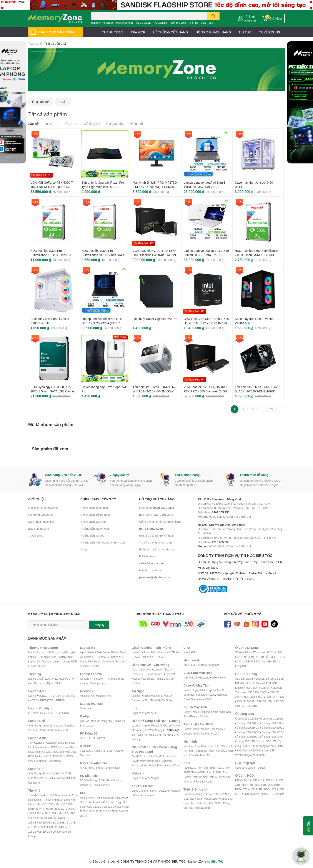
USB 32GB (108, 807)
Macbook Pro (104, 696)
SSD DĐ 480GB (254, 697)
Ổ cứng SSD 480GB (273, 728)
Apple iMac (114, 768)
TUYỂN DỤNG (270, 32)
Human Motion (140, 765)
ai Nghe (168, 700)
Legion (105, 683)
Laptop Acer (49, 657)
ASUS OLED (144, 23)
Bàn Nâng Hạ (139, 735)
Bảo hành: (156, 515)
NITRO (33, 700)
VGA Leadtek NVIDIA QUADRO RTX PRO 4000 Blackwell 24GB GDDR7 (205, 391)
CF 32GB (48, 827)
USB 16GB (93, 807)
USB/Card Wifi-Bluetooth (219, 799)
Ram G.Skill (216, 777)
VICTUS (67, 773)
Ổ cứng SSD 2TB (245, 741)
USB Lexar (121, 798)
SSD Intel (277, 746)
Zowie (136, 657)
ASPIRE (59, 696)
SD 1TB (71, 823)
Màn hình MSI (202, 755)
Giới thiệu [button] (37, 499)
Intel (186, 652)
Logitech (137, 652)
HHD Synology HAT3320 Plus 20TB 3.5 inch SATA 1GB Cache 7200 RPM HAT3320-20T (52, 391)
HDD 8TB (273, 785)
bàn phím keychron (102, 23)
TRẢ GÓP (138, 32)
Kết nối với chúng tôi (243, 614)
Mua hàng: (156, 508)
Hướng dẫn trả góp (92, 535)
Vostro (32, 730)
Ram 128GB (214, 772)
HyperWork (148, 730)
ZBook (50, 778)
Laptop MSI (47, 652)
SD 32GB (46, 818)
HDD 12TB (256, 789)
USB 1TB (85, 816)
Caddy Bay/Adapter (194, 794)
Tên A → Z (52, 124)
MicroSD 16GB (45, 804)
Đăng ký (99, 625)
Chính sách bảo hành (94, 522)
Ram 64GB (198, 772)
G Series (42, 730)
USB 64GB (122, 807)
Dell (144, 657)
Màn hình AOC (217, 751)
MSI (111, 751)
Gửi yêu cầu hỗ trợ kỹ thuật (156, 535)
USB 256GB (104, 811)
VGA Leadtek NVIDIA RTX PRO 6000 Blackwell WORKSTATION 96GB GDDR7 (154, 255)
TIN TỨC (245, 32)
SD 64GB (59, 818)
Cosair (187, 690)
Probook (60, 778)
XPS (65, 730)
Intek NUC (86, 751)
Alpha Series (87, 652)
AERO (55, 713)
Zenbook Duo (55, 743)
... (262, 409)
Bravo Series (119, 652)
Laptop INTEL (70, 661)
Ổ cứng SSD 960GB (248, 737)
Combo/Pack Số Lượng (108, 802)
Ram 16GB (216, 768)
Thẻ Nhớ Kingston (53, 800)
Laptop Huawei (38, 666)
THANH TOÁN (112, 32)
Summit (84, 666)
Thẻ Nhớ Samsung (61, 795)
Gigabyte (214, 665)
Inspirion (70, 726)
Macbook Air (87, 696)
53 (271, 409)
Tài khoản (251, 17)
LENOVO (99, 738)
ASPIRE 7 (72, 696)
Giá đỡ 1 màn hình (142, 756)
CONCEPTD (45, 696)
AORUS (65, 713)
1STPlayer (189, 695)
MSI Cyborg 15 (125, 23)
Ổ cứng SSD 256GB (248, 728)
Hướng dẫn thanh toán (95, 529)
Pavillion (55, 773)
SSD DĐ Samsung (266, 679)
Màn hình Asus (192, 746)
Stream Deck (157, 791)
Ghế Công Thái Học (160, 735)
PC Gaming (160, 23)
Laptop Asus (65, 657)
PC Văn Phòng (88, 780)
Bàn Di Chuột (156, 657)
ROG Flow (59, 756)
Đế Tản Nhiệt (117, 721)
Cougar (160, 730)
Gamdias (197, 699)
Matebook (86, 708)
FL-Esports (148, 674)
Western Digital (244, 652)
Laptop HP (34, 657)
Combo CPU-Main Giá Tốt (95, 785)
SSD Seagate (260, 750)
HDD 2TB (270, 780)
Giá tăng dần (92, 124)
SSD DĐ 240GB (258, 692)
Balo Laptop (87, 726)
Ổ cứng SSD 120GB (247, 719)
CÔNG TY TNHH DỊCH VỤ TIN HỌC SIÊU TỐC (241, 568)
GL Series (99, 657)
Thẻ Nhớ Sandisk (38, 795)
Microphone (173, 791)
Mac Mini (85, 755)
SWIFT (32, 696)
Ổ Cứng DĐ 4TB (267, 661)
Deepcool (211, 690)
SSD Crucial (243, 750)
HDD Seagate (276, 794)
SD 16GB (34, 818)
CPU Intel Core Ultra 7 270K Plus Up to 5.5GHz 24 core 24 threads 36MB (206, 323)
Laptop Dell (35, 661)
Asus (212, 695)
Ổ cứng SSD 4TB (267, 741)
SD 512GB (59, 823)
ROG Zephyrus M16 (40, 756)
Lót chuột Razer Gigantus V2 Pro (155, 319)
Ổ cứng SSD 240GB (248, 723)
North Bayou (157, 765)
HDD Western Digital (255, 794)
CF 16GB (35, 827)
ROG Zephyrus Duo (64, 752)
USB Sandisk (87, 798)
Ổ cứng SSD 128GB (272, 719)
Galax (187, 699)
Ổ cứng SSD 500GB (248, 732)
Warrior (136, 726)
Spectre (40, 778)
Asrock (119, 751)
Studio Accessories (144, 795)
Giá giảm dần (115, 124)
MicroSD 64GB (37, 809)
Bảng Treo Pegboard (160, 761)
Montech (222, 695)
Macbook (33, 652)
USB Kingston (105, 798)
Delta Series (103, 652)
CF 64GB (60, 827)
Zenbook (40, 743)
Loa (211, 23)
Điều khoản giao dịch (41, 522)
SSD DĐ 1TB (264, 701)
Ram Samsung (204, 782)
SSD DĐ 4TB (249, 706)
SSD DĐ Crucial (244, 679)
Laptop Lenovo (51, 661)
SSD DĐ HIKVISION (259, 688)
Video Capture (140, 791)
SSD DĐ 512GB (275, 697)
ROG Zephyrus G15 (40, 752)
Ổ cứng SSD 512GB (273, 732)
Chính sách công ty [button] (98, 499)
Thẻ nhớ (193, 23)
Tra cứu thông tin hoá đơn (155, 542)
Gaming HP (35, 783)
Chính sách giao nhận (94, 508)
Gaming (47, 726)
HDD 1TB (257, 780)
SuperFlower (191, 716)
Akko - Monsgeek (142, 670)
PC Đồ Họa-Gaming (110, 780)
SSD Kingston (262, 746)
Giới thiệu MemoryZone (43, 508)
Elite (31, 778)
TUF (31, 743)
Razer (147, 652)
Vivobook (41, 761)
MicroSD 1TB (66, 813)
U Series (33, 713)
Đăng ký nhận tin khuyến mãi (54, 614)
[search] (213, 16)
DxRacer (166, 726)
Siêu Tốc (217, 861)
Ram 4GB (189, 768)
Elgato (156, 778)
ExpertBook (54, 761)
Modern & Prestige (113, 661)
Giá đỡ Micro (139, 761)
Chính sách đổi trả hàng (96, 515)
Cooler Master (201, 729)
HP (82, 738)
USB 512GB (120, 811)
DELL (89, 738)
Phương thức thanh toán (160, 614)
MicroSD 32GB (64, 804)
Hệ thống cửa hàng (40, 515)
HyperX (167, 652)
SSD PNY (260, 755)
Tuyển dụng (36, 535)
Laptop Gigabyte (65, 652)
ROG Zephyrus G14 (62, 747)
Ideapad (85, 679)
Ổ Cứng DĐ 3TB (246, 661)
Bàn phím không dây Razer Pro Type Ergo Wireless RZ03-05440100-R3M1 (103, 187)
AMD (193, 652)
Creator (95, 666)
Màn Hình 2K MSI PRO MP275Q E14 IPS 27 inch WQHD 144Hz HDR (155, 187)
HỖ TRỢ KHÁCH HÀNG (213, 32)
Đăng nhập (250, 21)
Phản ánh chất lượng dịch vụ (157, 549)
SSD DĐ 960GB (246, 701)
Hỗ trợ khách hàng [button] (157, 499)
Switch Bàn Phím (152, 679)
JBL (147, 700)
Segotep (202, 695)
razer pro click (178, 23)
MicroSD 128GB (57, 809)
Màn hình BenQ (198, 751)
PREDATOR (47, 700)
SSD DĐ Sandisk (256, 683)
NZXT (208, 699)
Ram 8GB (202, 768)
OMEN (71, 778)
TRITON (60, 700)
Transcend (260, 652)
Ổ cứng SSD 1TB (271, 737)
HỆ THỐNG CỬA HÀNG (171, 32)
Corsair (156, 652)
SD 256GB (44, 823)
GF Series (86, 657)
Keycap (136, 679)
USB (204, 23)
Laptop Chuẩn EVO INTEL (43, 679)
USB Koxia (86, 802)
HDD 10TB (241, 789)
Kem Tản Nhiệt (193, 803)
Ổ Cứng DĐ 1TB (255, 657)
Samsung (137, 700)
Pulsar (177, 652)
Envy (46, 773)
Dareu (160, 674)
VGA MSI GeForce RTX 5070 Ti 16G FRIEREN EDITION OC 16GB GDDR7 (52, 187)
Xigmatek (198, 690)
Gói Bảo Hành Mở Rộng (93, 721)
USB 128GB (88, 811)
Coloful (215, 678)
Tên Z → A (71, 124)
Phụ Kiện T (157, 700)
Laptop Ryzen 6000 (50, 683)
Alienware (55, 730)
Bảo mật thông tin (39, 529)
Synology (240, 768)
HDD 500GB (242, 780)
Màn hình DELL (211, 746)
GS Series (95, 661)
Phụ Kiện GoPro (213, 803)
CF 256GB (44, 832)
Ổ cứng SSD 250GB (273, 723)
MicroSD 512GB (47, 813)
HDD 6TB (260, 785)
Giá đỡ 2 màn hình (165, 756)
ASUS (97, 751)
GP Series (112, 657)
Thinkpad (110, 679)
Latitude (58, 726)
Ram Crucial (200, 777)
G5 (42, 713)
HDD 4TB (247, 785)
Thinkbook (97, 679)
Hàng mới (136, 124)
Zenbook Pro (42, 747)
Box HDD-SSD (216, 794)
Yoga (120, 679)
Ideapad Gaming (89, 683)
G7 (47, 713)
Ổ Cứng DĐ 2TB (275, 657)
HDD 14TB (270, 789)
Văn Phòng (35, 726)
